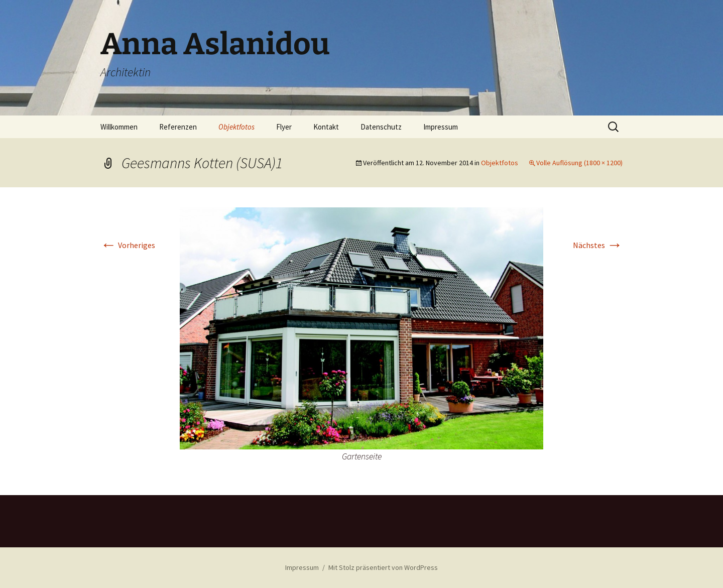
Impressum (441, 127)
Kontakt (326, 127)
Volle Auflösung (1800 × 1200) (579, 163)
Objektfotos (236, 127)
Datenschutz (381, 127)
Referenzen (178, 127)
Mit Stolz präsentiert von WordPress (383, 567)
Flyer (284, 127)
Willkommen (119, 127)
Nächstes (598, 245)
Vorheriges (128, 245)
